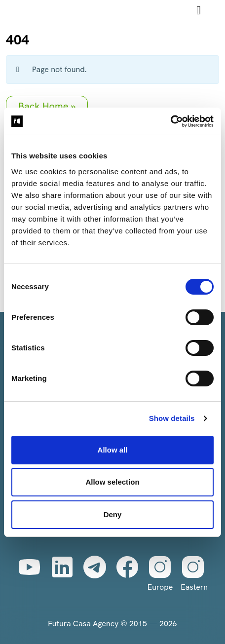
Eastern (194, 573)
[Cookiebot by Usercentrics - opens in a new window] (170, 121)
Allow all (113, 450)
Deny (113, 514)
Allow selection (112, 482)
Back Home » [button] (47, 106)
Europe (160, 573)
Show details (172, 418)
